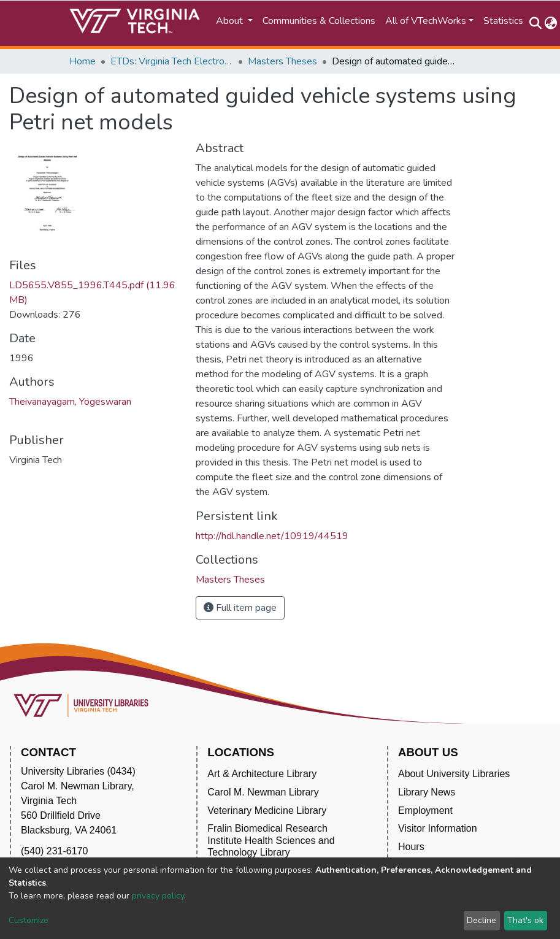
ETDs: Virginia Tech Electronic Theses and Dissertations (172, 61)
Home (82, 61)
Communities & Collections (319, 21)
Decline (481, 920)
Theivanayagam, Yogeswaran (70, 402)
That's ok (525, 920)
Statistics (503, 21)
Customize (29, 920)
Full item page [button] (240, 608)
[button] (551, 23)
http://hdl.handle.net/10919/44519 (272, 536)
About (231, 21)
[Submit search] (536, 23)
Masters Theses (282, 61)
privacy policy (158, 896)
